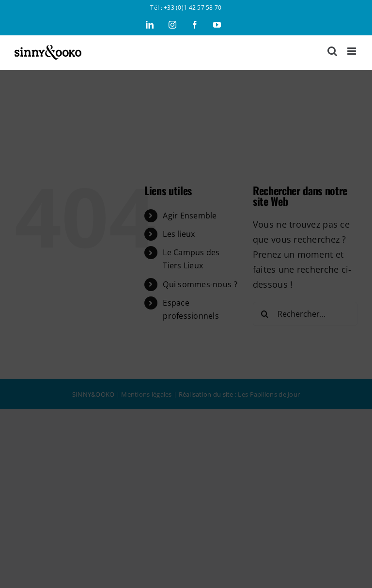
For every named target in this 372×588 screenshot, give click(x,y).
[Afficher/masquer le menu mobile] (352, 51)
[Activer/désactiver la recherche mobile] (332, 51)
